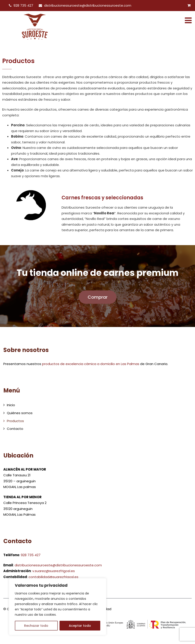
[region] (58, 607)
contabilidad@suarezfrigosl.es (53, 577)
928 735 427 (23, 5)
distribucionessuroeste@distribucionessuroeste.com (88, 5)
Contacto (15, 429)
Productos (15, 421)
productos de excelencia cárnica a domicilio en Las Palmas (91, 364)
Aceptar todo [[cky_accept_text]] (80, 626)
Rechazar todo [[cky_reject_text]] (36, 626)
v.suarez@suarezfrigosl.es (54, 571)
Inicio (11, 405)
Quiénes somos (20, 413)
